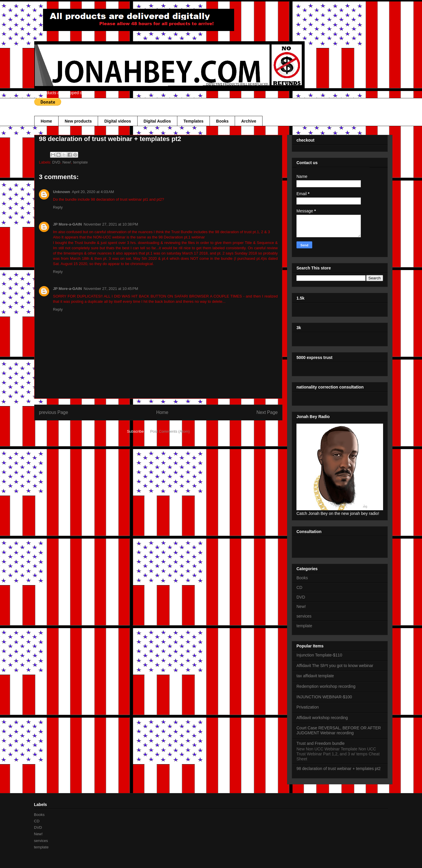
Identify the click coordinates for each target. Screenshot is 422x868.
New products (78, 121)
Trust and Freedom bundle (320, 743)
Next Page (267, 412)
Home (46, 121)
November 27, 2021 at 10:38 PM (111, 224)
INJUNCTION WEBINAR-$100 (324, 697)
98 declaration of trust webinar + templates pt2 (339, 769)
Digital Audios (157, 121)
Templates (193, 121)
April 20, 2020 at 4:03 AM (93, 192)
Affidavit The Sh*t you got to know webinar (335, 666)
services (304, 616)
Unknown (62, 192)
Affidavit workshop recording (322, 718)
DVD (56, 162)
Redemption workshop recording (326, 686)
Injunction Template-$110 (319, 655)
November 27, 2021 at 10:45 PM (111, 289)
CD (299, 587)
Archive (249, 121)
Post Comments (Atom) (170, 431)
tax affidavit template (315, 676)
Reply (58, 207)
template (80, 162)
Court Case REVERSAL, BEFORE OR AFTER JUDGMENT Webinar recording (339, 730)
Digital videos (117, 121)
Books (222, 121)
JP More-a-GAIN (67, 224)
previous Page (54, 412)
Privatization (308, 707)
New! (67, 162)
